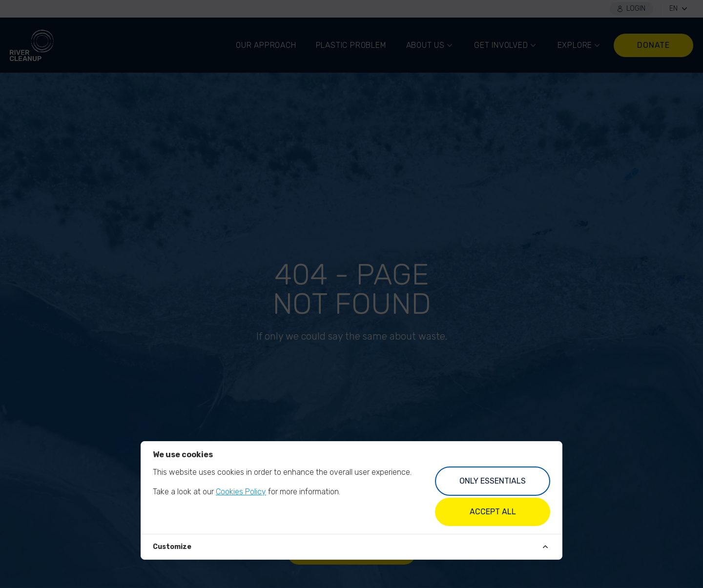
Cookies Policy (241, 492)
